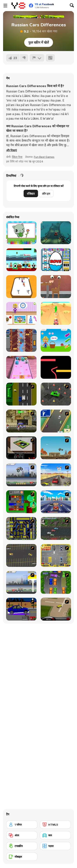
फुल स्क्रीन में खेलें (39, 42)
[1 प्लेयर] (22, 825)
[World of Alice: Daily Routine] (21, 313)
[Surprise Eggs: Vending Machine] (56, 260)
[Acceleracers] (21, 528)
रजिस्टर (31, 194)
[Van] (56, 421)
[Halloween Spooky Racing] (56, 233)
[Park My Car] (56, 555)
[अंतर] (22, 835)
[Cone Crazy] (56, 394)
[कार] (55, 835)
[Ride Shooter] (56, 313)
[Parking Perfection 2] (56, 582)
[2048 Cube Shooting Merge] (21, 367)
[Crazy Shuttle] (21, 421)
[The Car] (21, 448)
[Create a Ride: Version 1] (21, 609)
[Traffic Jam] (21, 502)
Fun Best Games (44, 157)
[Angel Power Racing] (56, 502)
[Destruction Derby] (21, 555)
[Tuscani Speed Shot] (56, 475)
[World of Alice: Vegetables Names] (56, 340)
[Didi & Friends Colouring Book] (21, 233)
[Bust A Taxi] (21, 394)
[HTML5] (55, 825)
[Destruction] (21, 582)
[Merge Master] (21, 287)
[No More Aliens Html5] (21, 260)
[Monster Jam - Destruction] (21, 475)
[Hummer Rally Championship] (56, 609)
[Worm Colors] (56, 367)
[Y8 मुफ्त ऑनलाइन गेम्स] (18, 6)
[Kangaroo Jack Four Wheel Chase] (56, 448)
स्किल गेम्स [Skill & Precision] (17, 157)
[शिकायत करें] (37, 58)
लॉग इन (46, 194)
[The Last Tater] (56, 287)
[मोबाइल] (22, 857)
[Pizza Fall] (21, 340)
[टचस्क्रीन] (22, 846)
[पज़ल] (55, 846)
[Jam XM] (56, 528)
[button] (11, 150)
